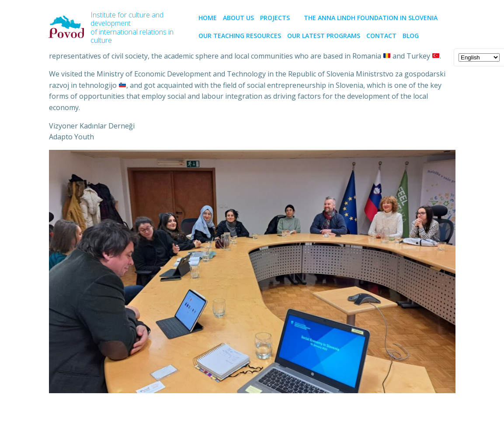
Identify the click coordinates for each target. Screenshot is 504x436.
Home (208, 18)
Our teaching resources (240, 36)
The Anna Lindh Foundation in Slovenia (371, 18)
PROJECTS (279, 18)
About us (238, 18)
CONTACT (381, 36)
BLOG (411, 36)
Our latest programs (324, 36)
